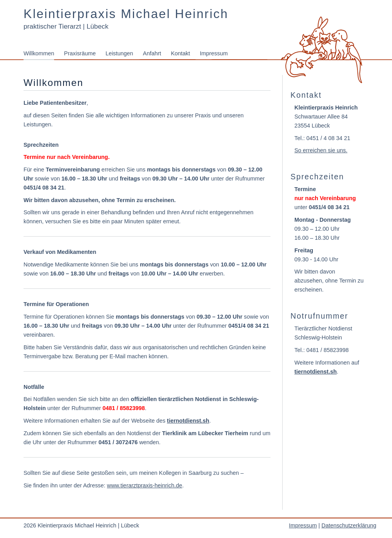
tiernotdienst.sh (188, 421)
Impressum (214, 53)
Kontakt (181, 53)
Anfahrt (152, 53)
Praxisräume (80, 53)
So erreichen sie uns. (321, 150)
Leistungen (119, 53)
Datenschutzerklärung (349, 525)
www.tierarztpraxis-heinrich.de (145, 485)
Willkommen (39, 53)
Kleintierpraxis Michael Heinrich (126, 14)
